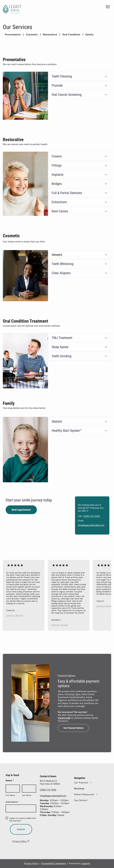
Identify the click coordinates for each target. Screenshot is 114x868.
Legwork (86, 863)
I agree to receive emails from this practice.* (21, 819)
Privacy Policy (20, 841)
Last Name (27, 795)
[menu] (108, 7)
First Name (10, 795)
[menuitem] (13, 35)
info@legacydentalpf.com (101, 525)
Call (89, 516)
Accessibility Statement (54, 863)
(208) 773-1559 (101, 516)
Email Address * (12, 802)
